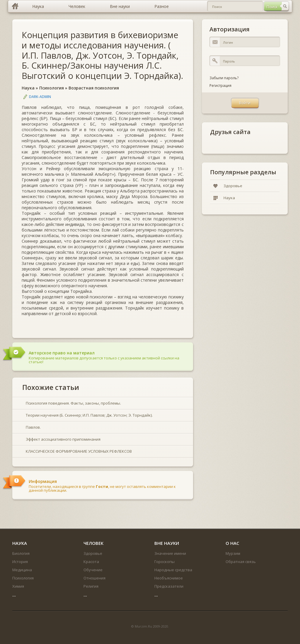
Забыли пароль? (224, 78)
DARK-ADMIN (40, 97)
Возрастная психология (94, 88)
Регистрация (220, 86)
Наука (28, 88)
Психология (52, 88)
